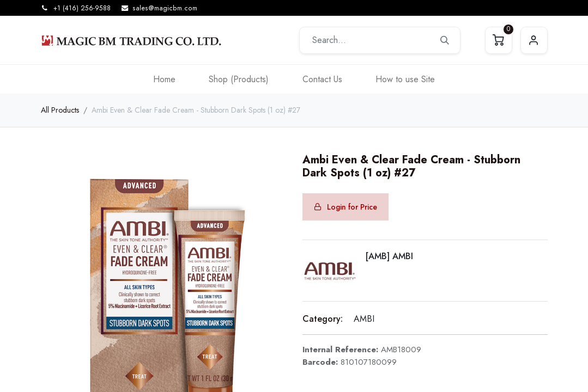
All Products (60, 110)
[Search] (445, 40)
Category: (323, 319)
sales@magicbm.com (165, 8)
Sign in (534, 40)
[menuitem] (164, 79)
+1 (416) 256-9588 (82, 8)
